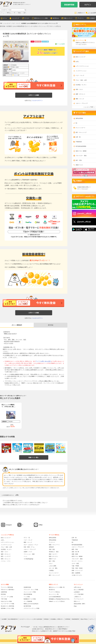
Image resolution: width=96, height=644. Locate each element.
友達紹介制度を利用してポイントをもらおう (84, 188)
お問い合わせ (77, 587)
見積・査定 (52, 549)
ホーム (5, 18)
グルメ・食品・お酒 (81, 80)
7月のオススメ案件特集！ (8, 590)
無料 (25, 13)
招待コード (77, 601)
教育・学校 (75, 549)
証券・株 (78, 137)
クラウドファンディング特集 (32, 608)
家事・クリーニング (77, 571)
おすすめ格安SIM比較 (55, 597)
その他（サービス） (77, 575)
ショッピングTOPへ (89, 107)
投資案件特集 (27, 587)
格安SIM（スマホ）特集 (7, 608)
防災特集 (3, 594)
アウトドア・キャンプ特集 (31, 590)
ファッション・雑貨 (29, 554)
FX (76, 123)
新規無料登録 (69, 5)
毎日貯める (56, 18)
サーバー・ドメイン (77, 561)
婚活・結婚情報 (76, 573)
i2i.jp (75, 606)
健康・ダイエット (80, 94)
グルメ (51, 563)
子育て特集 (4, 599)
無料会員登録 (79, 118)
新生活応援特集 (28, 594)
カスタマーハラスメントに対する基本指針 (31, 619)
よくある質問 (92, 13)
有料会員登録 (53, 540)
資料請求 (51, 547)
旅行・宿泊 (79, 160)
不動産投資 (79, 142)
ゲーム (2, 13)
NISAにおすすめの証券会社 (31, 604)
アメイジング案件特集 (7, 587)
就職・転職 (75, 554)
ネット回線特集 (28, 601)
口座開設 (51, 571)
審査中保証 (38, 42)
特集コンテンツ (68, 18)
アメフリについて (79, 599)
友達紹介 (93, 18)
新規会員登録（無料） (80, 604)
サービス (27, 18)
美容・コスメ (79, 89)
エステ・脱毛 (75, 563)
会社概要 (4, 619)
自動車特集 (4, 592)
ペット (26, 556)
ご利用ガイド (81, 13)
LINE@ (41, 525)
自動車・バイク (28, 552)
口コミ (16, 75)
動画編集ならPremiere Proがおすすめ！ (60, 599)
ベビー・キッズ (80, 75)
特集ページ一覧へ (34, 457)
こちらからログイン (37, 100)
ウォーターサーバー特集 (8, 604)
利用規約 (46, 619)
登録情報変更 (75, 619)
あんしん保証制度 (79, 590)
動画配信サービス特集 (30, 599)
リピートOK (45, 42)
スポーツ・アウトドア (82, 103)
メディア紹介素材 (79, 594)
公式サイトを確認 (34, 95)
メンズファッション (81, 71)
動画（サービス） (54, 556)
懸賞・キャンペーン (54, 545)
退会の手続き (84, 619)
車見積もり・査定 (54, 552)
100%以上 (9, 13)
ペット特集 (27, 597)
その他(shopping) (28, 559)
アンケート (81, 18)
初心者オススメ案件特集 (8, 606)
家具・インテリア (6, 556)
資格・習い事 (75, 552)
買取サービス (79, 165)
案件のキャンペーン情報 (41, 18)
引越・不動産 (75, 566)
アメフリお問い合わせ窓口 (43, 361)
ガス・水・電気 (53, 568)
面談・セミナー (53, 554)
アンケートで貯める (54, 592)
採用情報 (68, 619)
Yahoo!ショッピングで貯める (57, 601)
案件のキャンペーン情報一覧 (57, 587)
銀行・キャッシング (81, 132)
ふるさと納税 (53, 566)
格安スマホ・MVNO (81, 151)
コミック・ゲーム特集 (7, 597)
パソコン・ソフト (6, 561)
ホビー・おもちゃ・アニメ (31, 545)
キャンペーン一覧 (54, 594)
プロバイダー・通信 (81, 156)
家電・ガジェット (6, 559)
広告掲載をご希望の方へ (57, 619)
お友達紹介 (77, 592)
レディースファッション (82, 66)
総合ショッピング (80, 57)
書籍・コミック (80, 99)
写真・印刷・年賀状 (77, 568)
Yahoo (19, 13)
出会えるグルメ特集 (6, 601)
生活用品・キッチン (81, 85)
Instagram (9, 525)
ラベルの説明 (60, 44)
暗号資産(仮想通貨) (81, 146)
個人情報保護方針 (13, 619)
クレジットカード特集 (30, 592)
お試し (77, 62)
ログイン (88, 5)
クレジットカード (80, 128)
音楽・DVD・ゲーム (29, 547)
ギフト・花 (27, 538)
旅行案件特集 (27, 606)
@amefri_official (84, 222)
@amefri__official (84, 214)
